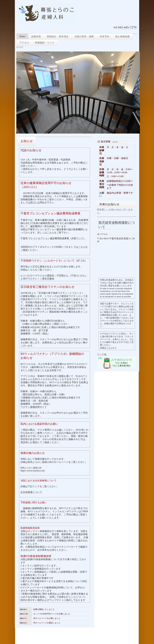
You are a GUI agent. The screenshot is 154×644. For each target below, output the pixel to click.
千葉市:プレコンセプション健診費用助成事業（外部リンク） (53, 238)
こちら (50, 233)
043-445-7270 (127, 27)
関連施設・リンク (45, 43)
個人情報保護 (122, 36)
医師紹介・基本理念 (58, 36)
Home (22, 36)
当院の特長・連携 (84, 36)
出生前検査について (31, 492)
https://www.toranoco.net (33, 471)
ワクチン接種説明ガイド (34, 407)
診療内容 (36, 36)
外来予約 (104, 36)
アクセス (24, 43)
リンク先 (102, 354)
